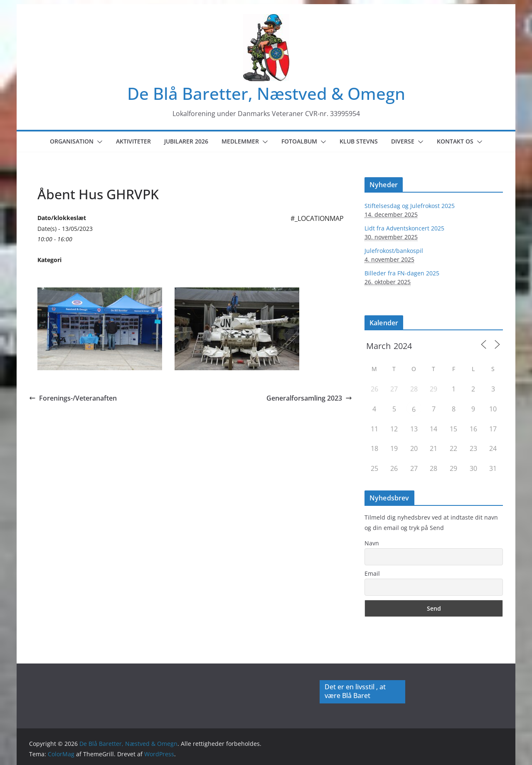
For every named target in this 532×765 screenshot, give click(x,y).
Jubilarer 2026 (186, 141)
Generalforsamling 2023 (309, 398)
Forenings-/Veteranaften (73, 398)
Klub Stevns (359, 141)
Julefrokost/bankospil (394, 251)
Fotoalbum (299, 141)
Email (372, 573)
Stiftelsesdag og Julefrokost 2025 (410, 206)
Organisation (72, 141)
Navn (372, 543)
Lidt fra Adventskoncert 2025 (404, 228)
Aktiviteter (133, 141)
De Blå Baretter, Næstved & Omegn (266, 93)
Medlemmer (240, 141)
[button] (98, 142)
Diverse (403, 141)
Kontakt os (455, 141)
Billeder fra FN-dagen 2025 (402, 273)
